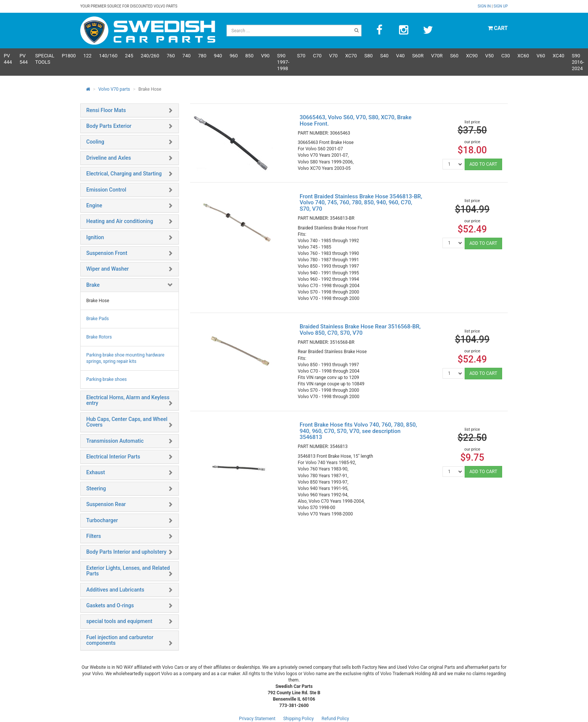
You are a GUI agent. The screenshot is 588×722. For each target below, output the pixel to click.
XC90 (472, 56)
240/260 (150, 56)
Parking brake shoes (106, 379)
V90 (265, 56)
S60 (454, 56)
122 (87, 56)
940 (218, 56)
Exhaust (96, 472)
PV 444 (8, 59)
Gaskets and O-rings (110, 605)
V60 (541, 56)
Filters (94, 536)
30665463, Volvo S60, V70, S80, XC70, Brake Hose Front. (355, 121)
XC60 (523, 56)
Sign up (501, 6)
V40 (400, 56)
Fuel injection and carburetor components (120, 640)
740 (186, 56)
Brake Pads (97, 319)
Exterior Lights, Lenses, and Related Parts (128, 571)
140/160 (108, 56)
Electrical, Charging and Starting (124, 174)
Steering (96, 488)
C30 (506, 56)
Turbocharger (102, 520)
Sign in (485, 6)
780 (202, 56)
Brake (93, 285)
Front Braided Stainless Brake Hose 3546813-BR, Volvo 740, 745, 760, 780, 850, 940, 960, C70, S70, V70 (361, 203)
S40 (384, 56)
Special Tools (45, 59)
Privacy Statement (257, 719)
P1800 (69, 56)
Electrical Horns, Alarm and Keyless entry (128, 400)
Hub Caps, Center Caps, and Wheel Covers (127, 422)
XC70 (351, 56)
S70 (301, 56)
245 (129, 56)
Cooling (95, 142)
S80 (368, 56)
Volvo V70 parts (114, 89)
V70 (334, 56)
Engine (94, 205)
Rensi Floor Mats (106, 110)
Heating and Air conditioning (120, 221)
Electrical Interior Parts (113, 457)
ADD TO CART (483, 164)
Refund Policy (335, 719)
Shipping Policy (298, 719)
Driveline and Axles (109, 158)
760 (171, 56)
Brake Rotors (99, 337)
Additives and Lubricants (115, 590)
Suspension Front (107, 253)
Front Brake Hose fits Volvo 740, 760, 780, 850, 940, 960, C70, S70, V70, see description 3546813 (358, 431)
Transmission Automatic (115, 441)
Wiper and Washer (107, 269)
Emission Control (106, 190)
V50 (490, 56)
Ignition (95, 237)
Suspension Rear (106, 504)
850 (249, 56)
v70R (437, 56)
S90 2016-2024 (578, 62)
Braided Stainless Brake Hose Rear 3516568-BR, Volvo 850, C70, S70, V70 (360, 330)
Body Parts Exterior (109, 126)
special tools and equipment (119, 621)
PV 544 (24, 59)
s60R (418, 56)
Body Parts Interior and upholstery (126, 552)
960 (234, 56)
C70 (317, 56)
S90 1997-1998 (283, 62)
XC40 (559, 56)
